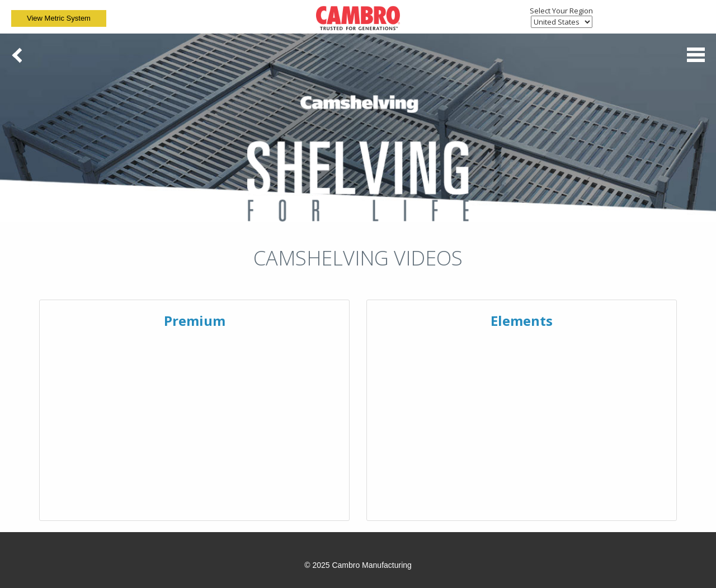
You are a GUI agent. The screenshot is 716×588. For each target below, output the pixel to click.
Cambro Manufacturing (371, 565)
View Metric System (59, 18)
